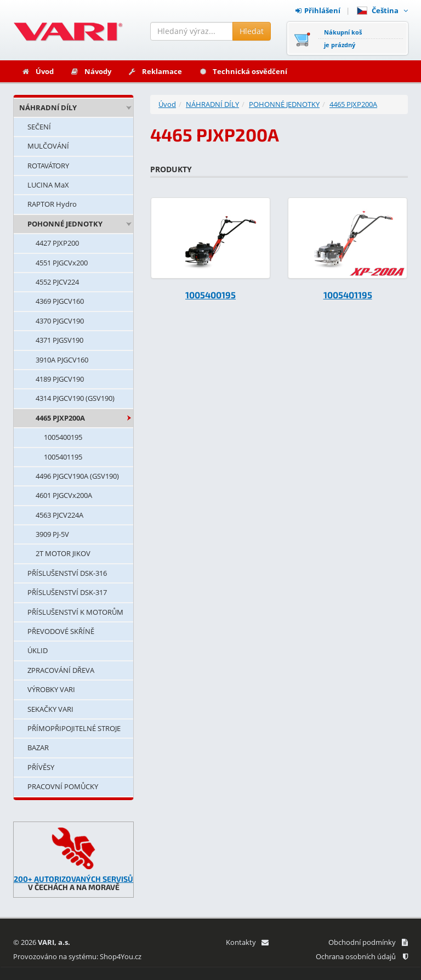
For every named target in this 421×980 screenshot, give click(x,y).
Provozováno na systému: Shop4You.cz (77, 956)
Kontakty (247, 942)
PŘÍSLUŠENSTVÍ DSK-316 (67, 573)
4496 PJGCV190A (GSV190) (77, 476)
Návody (91, 71)
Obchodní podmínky (368, 942)
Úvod (38, 71)
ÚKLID (38, 650)
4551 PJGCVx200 (62, 263)
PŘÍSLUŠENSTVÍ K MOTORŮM (75, 612)
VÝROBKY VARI (51, 689)
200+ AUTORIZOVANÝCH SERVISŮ (73, 879)
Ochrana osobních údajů (362, 956)
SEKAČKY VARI (50, 709)
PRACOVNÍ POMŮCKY (63, 786)
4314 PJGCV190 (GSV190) (75, 398)
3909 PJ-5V (52, 534)
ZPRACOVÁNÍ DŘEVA (61, 670)
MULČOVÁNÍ (48, 146)
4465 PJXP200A (60, 418)
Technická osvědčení (243, 71)
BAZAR (38, 747)
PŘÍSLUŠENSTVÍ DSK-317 (67, 592)
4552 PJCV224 (57, 282)
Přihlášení (318, 10)
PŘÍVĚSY (41, 767)
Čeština (382, 10)
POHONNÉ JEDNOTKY (65, 224)
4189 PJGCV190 (60, 379)
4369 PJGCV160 (60, 301)
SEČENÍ (39, 127)
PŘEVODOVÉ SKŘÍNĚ (61, 631)
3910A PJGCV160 (62, 360)
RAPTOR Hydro (52, 204)
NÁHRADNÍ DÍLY (48, 107)
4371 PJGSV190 (59, 340)
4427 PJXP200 (57, 243)
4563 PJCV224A (59, 515)
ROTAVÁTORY (48, 166)
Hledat (252, 31)
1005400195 (63, 437)
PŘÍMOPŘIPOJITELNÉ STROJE (74, 728)
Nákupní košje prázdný (343, 38)
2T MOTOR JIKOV (63, 553)
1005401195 (63, 457)
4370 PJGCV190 (60, 321)
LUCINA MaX (48, 185)
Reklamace (155, 71)
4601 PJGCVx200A (64, 495)
